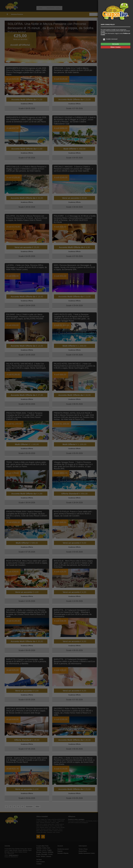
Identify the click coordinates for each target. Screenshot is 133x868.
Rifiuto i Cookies (116, 47)
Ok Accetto (116, 44)
